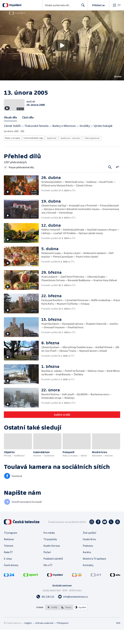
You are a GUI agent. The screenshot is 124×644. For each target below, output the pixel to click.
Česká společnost (89, 153)
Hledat (82, 6)
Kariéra (87, 566)
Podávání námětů (53, 573)
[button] (62, 45)
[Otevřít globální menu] (117, 5)
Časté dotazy (11, 579)
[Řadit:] (117, 181)
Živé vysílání (89, 547)
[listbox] (66, 622)
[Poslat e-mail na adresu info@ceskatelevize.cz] (73, 611)
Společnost (49, 153)
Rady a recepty (12, 153)
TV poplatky (50, 553)
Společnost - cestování (67, 153)
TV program (10, 547)
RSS (118, 637)
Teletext (9, 560)
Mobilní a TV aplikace (94, 573)
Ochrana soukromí (44, 637)
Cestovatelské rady (31, 153)
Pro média (49, 547)
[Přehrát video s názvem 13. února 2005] (62, 45)
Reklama (9, 553)
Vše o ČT (48, 579)
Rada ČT (8, 566)
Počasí (47, 566)
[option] (52, 622)
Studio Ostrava (52, 560)
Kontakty (88, 579)
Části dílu (28, 133)
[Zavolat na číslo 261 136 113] (45, 611)
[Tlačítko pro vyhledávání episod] (110, 181)
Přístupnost (63, 637)
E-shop (8, 573)
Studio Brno (89, 553)
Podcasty (88, 560)
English (28, 637)
